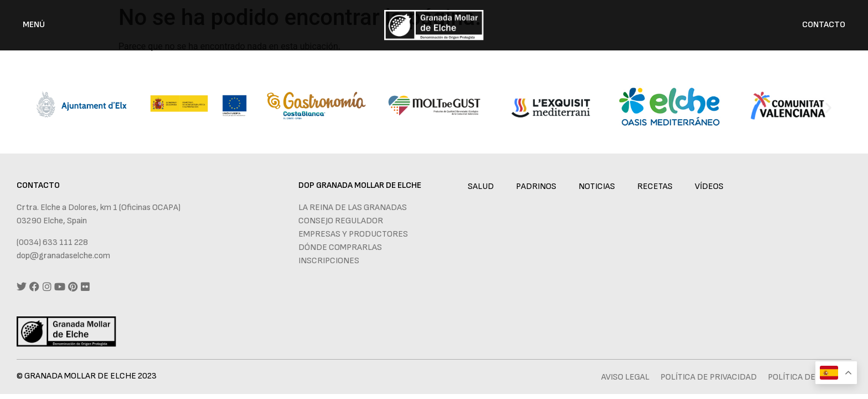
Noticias (597, 186)
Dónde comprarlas (340, 247)
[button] (40, 107)
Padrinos (536, 186)
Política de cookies (810, 377)
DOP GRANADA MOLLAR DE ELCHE (360, 185)
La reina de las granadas (353, 208)
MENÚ (34, 25)
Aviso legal (625, 377)
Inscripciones (329, 261)
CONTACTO (824, 25)
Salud (481, 186)
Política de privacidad (709, 377)
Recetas (655, 186)
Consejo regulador (341, 221)
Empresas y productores (353, 234)
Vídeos (709, 186)
